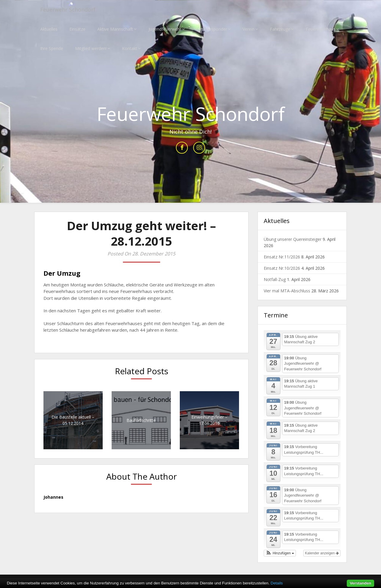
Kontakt (130, 48)
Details (277, 583)
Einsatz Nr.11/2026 (282, 257)
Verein (249, 29)
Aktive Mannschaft (115, 29)
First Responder (212, 29)
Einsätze (77, 29)
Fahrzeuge (280, 29)
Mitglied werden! (91, 48)
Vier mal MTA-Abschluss (287, 291)
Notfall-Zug (275, 280)
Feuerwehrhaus (321, 29)
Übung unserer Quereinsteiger (293, 240)
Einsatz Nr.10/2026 (282, 268)
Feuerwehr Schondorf (71, 10)
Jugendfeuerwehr (165, 29)
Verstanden (360, 583)
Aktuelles (49, 29)
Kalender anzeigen (322, 553)
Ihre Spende (52, 48)
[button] (280, 553)
